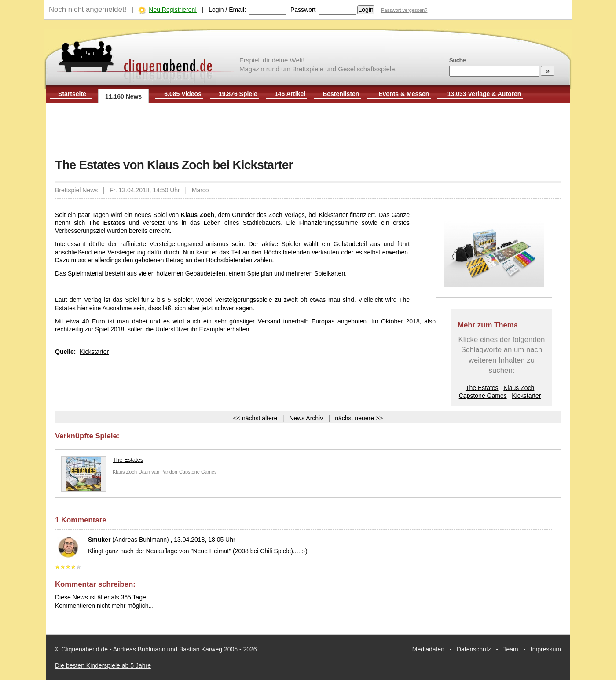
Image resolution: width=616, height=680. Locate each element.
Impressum (546, 649)
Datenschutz (474, 649)
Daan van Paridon (158, 472)
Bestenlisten (341, 94)
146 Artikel (290, 94)
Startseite (72, 94)
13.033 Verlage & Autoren (484, 94)
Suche (457, 60)
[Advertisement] (308, 131)
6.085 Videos (183, 94)
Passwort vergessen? (404, 10)
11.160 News (123, 96)
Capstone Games (483, 396)
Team (511, 649)
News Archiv (306, 418)
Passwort (303, 10)
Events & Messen (404, 94)
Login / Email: (227, 10)
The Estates (482, 388)
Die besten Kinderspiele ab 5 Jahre (103, 665)
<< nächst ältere (255, 418)
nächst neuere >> (359, 418)
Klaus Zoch (519, 388)
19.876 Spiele (238, 94)
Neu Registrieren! (173, 10)
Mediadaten (428, 649)
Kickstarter (526, 396)
